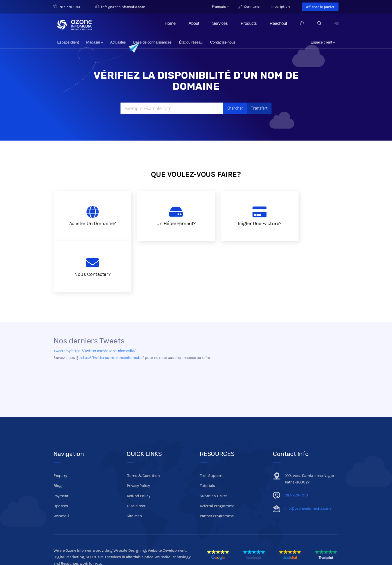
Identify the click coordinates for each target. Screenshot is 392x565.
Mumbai (131, 550)
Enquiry (60, 425)
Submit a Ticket (213, 445)
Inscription (280, 7)
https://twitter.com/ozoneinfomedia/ (112, 307)
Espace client (68, 42)
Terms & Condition (143, 425)
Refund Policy (138, 445)
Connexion (250, 7)
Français (220, 7)
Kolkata (115, 550)
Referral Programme (217, 455)
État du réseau (191, 42)
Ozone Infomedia (90, 543)
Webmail (61, 465)
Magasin (95, 42)
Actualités (118, 42)
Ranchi (88, 550)
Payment (61, 445)
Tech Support (211, 425)
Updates (61, 455)
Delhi (101, 550)
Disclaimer (136, 455)
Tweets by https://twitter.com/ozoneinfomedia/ (95, 300)
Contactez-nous (223, 42)
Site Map (134, 465)
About (194, 23)
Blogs (58, 435)
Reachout (278, 23)
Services (220, 23)
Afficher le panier (320, 7)
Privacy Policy (138, 435)
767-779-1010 (70, 7)
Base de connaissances (152, 42)
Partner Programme (217, 465)
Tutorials (207, 435)
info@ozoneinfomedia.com (120, 7)
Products (249, 23)
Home (170, 23)
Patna (75, 550)
